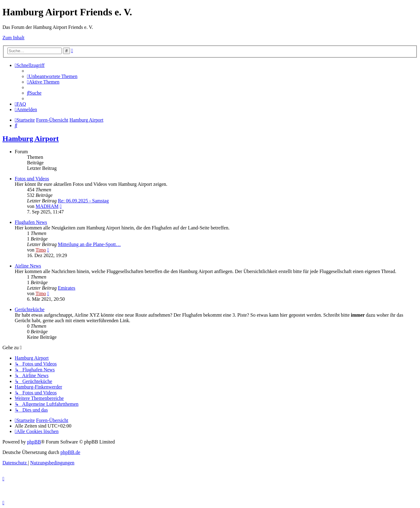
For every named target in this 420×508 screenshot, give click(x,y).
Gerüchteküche (30, 309)
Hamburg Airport (31, 139)
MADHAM (47, 206)
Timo (41, 250)
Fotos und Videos (32, 179)
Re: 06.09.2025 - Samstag (83, 201)
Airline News (28, 266)
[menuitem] (52, 76)
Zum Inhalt (14, 38)
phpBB (34, 442)
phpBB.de (70, 452)
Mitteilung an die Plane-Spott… (89, 244)
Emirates (66, 288)
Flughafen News (31, 222)
